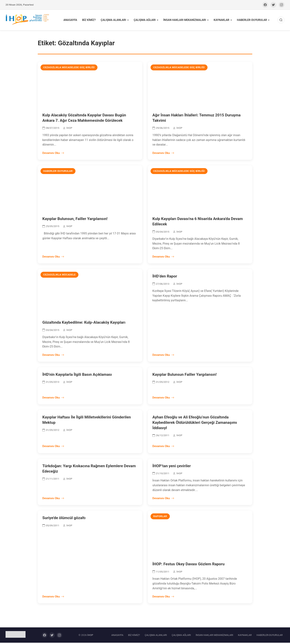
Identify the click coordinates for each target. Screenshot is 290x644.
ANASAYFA (76, 21)
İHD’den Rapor (165, 277)
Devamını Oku (53, 154)
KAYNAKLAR (223, 21)
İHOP (90, 636)
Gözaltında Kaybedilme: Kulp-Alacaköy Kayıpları (84, 324)
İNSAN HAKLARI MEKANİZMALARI (187, 21)
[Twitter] (273, 5)
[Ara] (281, 21)
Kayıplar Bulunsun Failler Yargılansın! (184, 376)
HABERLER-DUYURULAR (252, 21)
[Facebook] (265, 5)
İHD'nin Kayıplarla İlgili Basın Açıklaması (77, 376)
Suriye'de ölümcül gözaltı (64, 519)
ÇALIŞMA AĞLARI (148, 21)
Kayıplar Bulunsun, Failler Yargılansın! (75, 220)
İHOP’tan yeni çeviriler (172, 467)
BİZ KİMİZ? (94, 21)
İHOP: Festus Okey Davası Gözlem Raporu (188, 565)
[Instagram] (281, 5)
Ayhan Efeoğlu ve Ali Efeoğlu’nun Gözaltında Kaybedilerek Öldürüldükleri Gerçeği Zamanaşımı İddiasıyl (195, 424)
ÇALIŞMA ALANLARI (117, 21)
